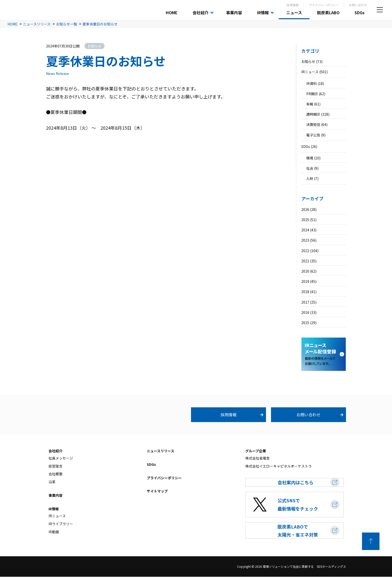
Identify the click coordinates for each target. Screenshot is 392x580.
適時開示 (313, 114)
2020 (305, 271)
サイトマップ (157, 491)
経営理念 (55, 466)
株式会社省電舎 (257, 458)
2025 (305, 220)
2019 (305, 281)
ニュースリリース (160, 451)
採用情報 (292, 5)
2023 (305, 240)
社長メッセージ (61, 458)
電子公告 (313, 135)
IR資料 (311, 83)
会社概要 (55, 474)
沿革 (52, 482)
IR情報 (263, 12)
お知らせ (308, 61)
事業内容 (234, 12)
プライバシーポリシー (324, 5)
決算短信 (313, 124)
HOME (172, 12)
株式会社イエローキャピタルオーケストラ (278, 466)
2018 (305, 292)
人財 (310, 178)
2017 (305, 302)
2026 (305, 209)
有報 (310, 104)
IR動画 (54, 532)
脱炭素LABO (328, 12)
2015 (305, 323)
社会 (310, 168)
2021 (305, 261)
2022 (305, 251)
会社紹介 (200, 12)
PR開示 (312, 94)
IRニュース (310, 72)
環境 (310, 158)
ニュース (294, 12)
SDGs (359, 12)
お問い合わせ (358, 5)
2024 (305, 230)
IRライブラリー (61, 524)
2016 (305, 312)
